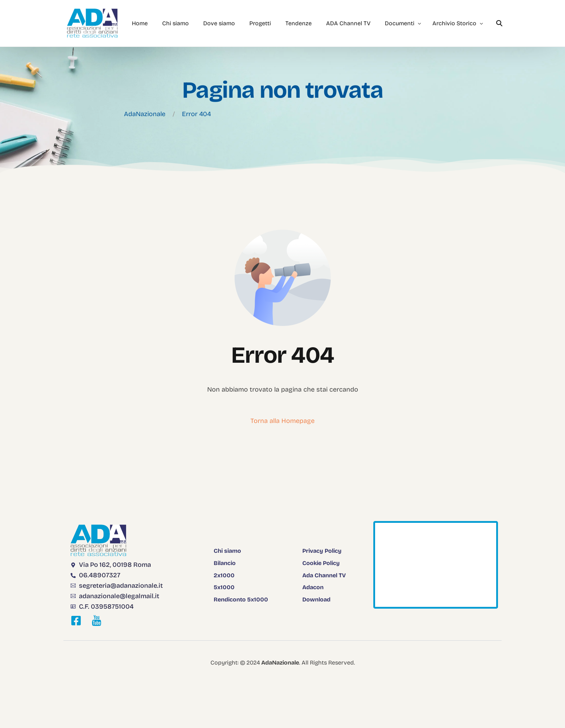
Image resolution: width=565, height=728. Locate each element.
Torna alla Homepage (282, 421)
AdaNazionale (145, 114)
